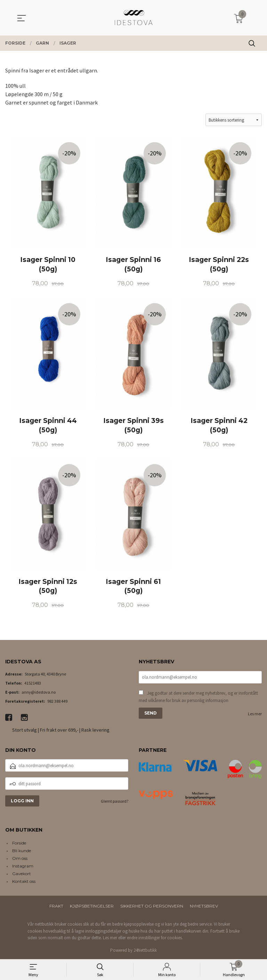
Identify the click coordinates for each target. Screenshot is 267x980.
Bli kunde (22, 851)
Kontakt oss (24, 881)
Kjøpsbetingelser (92, 906)
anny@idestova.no (39, 692)
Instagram (23, 866)
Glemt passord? (115, 801)
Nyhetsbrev (204, 906)
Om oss (20, 858)
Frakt (56, 906)
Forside (19, 843)
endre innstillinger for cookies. (155, 938)
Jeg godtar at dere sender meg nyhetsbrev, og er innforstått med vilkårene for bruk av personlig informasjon (198, 697)
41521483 (33, 683)
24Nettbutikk (145, 950)
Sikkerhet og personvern (152, 906)
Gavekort (22, 874)
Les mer (255, 714)
